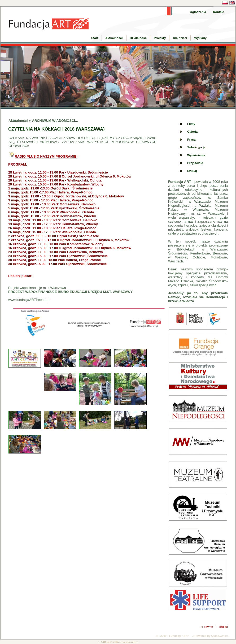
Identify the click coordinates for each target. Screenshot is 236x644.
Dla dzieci (180, 38)
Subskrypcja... (198, 147)
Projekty (160, 38)
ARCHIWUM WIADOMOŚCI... (55, 121)
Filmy (191, 124)
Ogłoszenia (198, 12)
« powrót (207, 627)
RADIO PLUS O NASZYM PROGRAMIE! (46, 156)
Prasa (191, 140)
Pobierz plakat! (20, 276)
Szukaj (192, 171)
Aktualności (114, 38)
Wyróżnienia (196, 155)
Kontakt (219, 12)
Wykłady (200, 38)
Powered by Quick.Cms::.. (212, 636)
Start (95, 38)
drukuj (224, 627)
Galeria (192, 132)
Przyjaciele (195, 163)
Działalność (138, 38)
